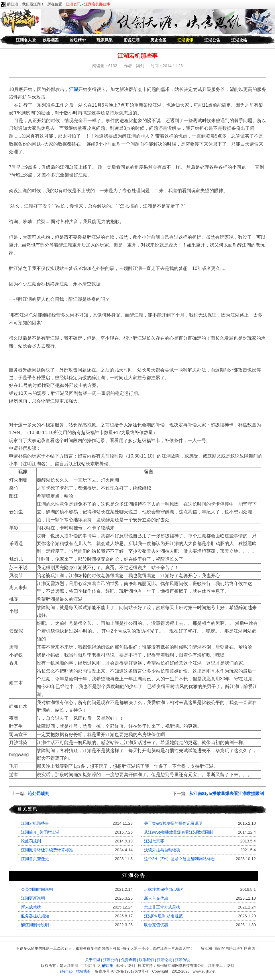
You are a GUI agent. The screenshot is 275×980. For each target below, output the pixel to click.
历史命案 (158, 40)
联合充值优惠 (156, 925)
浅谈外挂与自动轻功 (162, 850)
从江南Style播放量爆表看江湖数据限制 (226, 793)
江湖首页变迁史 (35, 859)
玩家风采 (105, 40)
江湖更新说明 (33, 898)
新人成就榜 (31, 907)
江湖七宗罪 (154, 841)
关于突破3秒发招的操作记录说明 (173, 823)
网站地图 (83, 971)
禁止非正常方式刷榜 (162, 907)
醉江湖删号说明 (35, 925)
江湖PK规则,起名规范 (163, 916)
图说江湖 (131, 40)
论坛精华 (78, 40)
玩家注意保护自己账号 (164, 889)
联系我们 (146, 960)
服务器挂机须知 (35, 916)
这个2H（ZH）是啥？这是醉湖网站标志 (179, 859)
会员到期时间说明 (37, 889)
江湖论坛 (164, 960)
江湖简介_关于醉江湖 (40, 832)
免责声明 (129, 960)
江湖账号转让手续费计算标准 (47, 850)
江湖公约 (111, 960)
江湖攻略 (239, 40)
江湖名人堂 (26, 40)
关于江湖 (93, 960)
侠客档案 (51, 40)
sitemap (66, 971)
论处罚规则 (39, 793)
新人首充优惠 (156, 898)
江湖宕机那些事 (35, 823)
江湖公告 (212, 40)
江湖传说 (182, 960)
